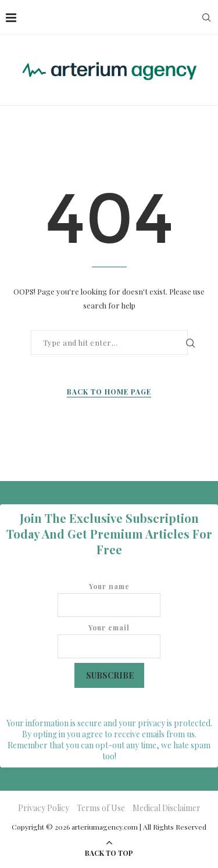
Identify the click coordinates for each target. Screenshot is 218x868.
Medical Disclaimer (167, 808)
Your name (109, 599)
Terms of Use (101, 808)
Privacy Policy (44, 808)
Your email (109, 641)
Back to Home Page (109, 392)
